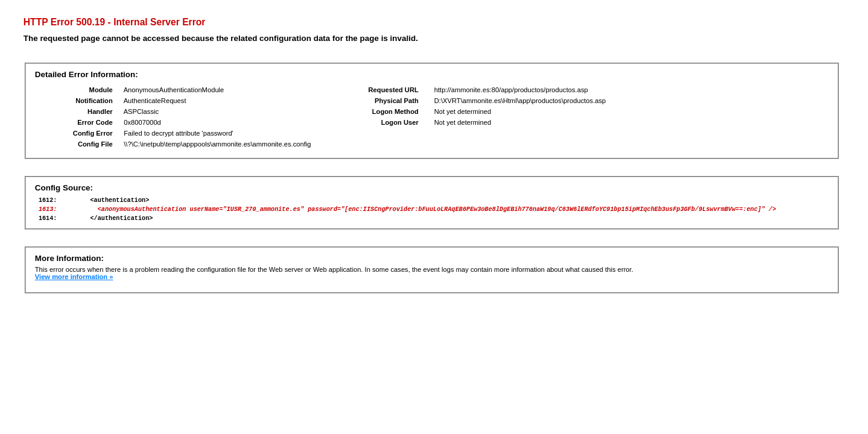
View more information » (74, 282)
